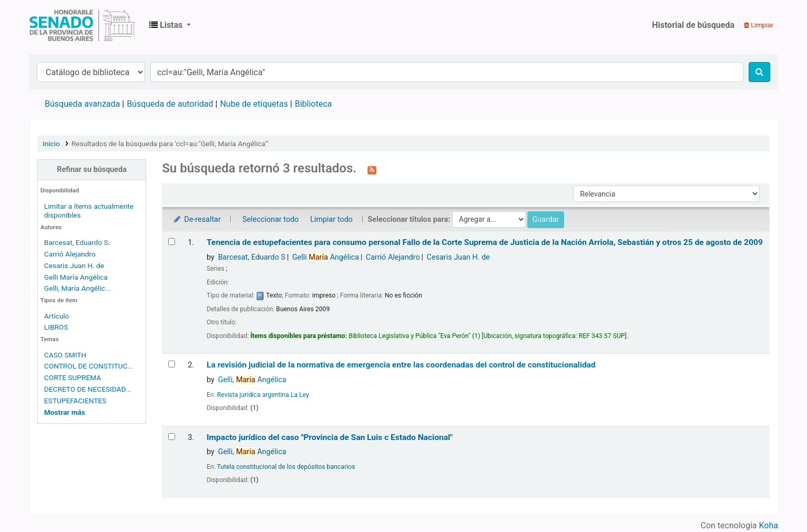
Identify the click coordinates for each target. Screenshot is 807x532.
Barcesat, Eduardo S (252, 257)
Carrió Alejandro (70, 254)
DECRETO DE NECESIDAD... (88, 389)
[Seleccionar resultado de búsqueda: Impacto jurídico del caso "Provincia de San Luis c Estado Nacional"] (172, 437)
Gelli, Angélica (252, 380)
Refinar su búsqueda (92, 170)
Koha (769, 525)
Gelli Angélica (326, 257)
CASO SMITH (65, 355)
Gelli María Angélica (76, 277)
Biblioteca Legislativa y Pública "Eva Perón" (82, 25)
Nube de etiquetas (254, 104)
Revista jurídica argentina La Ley (263, 395)
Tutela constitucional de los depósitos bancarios (286, 467)
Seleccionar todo (270, 219)
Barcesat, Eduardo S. (77, 242)
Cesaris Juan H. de (74, 265)
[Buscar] (759, 72)
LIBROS (56, 327)
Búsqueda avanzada (82, 104)
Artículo (57, 316)
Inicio (51, 144)
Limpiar (759, 25)
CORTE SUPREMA (73, 377)
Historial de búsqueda (693, 25)
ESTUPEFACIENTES (75, 401)
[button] (170, 25)
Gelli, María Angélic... (78, 288)
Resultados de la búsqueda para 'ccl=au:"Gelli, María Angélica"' (170, 144)
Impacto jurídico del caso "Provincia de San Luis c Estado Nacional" (330, 437)
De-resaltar (197, 219)
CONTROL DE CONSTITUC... (89, 366)
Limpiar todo (331, 219)
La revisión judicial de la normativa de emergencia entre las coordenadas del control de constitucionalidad (401, 365)
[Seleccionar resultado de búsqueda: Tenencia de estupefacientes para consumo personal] (172, 242)
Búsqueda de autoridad (170, 104)
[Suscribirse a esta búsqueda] (372, 169)
